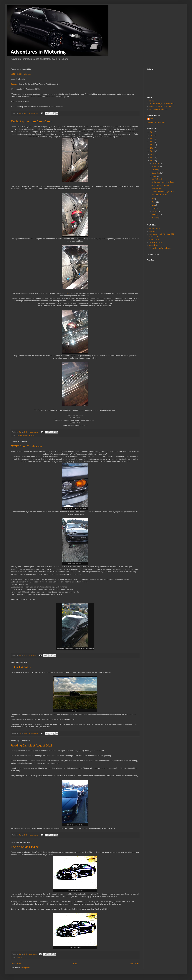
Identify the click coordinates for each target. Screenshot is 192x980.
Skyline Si (153, 231)
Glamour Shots (155, 229)
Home (75, 964)
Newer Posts (16, 964)
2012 (152, 158)
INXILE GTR (154, 237)
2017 (152, 142)
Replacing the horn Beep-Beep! (32, 121)
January (155, 218)
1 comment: (33, 655)
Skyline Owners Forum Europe (160, 248)
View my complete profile (156, 122)
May (154, 205)
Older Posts (134, 964)
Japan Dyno (154, 245)
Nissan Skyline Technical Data (160, 106)
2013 (152, 154)
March (154, 212)
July (154, 199)
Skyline (19, 957)
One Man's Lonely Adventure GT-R (162, 234)
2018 (152, 139)
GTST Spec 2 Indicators (27, 446)
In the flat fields (21, 667)
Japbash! (14, 84)
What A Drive (154, 240)
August (155, 176)
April (154, 208)
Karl (152, 119)
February (155, 215)
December (156, 163)
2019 (152, 135)
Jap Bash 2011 (21, 74)
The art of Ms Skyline (25, 847)
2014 (152, 151)
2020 (152, 132)
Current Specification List (158, 109)
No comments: (34, 113)
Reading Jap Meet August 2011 (32, 745)
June (154, 202)
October (155, 170)
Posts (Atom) (25, 968)
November (156, 167)
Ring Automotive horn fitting (26, 435)
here (68, 293)
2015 (152, 148)
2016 (152, 145)
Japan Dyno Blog (156, 242)
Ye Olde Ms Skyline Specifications (162, 104)
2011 (152, 161)
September (156, 173)
